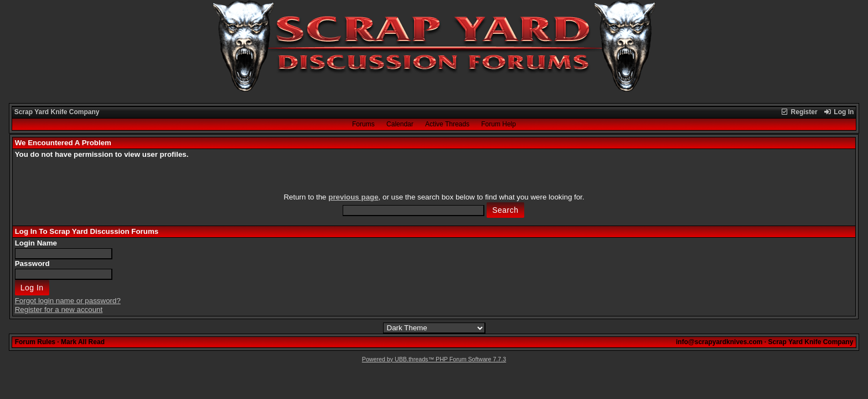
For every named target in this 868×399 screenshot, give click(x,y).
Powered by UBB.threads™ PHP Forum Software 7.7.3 (434, 359)
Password (32, 264)
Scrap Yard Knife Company (57, 112)
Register (799, 112)
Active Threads (447, 124)
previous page (353, 197)
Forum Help (498, 124)
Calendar (400, 124)
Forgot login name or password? (68, 301)
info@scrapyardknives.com (719, 342)
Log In (839, 112)
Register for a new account (59, 310)
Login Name (36, 243)
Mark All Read (83, 342)
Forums (363, 124)
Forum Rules (35, 342)
